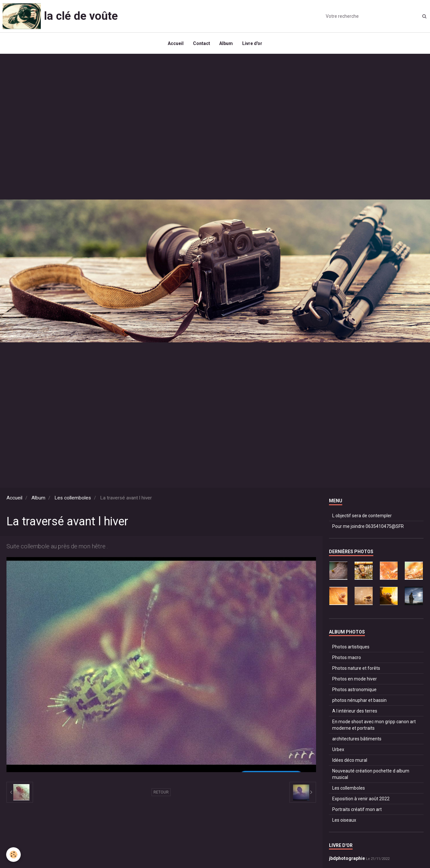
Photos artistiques (351, 648)
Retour (161, 794)
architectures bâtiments (357, 740)
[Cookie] (14, 855)
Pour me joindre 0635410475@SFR (368, 528)
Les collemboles (73, 499)
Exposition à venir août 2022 (361, 800)
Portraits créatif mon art (357, 811)
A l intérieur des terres (355, 712)
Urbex (338, 751)
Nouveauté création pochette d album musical (371, 775)
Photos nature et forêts (356, 669)
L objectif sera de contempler (362, 517)
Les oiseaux (344, 821)
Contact (201, 44)
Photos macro (347, 659)
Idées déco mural (350, 761)
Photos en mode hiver (355, 680)
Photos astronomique (354, 691)
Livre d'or (253, 44)
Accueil (175, 44)
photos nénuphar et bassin (359, 702)
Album (226, 44)
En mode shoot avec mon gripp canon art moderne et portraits (374, 726)
